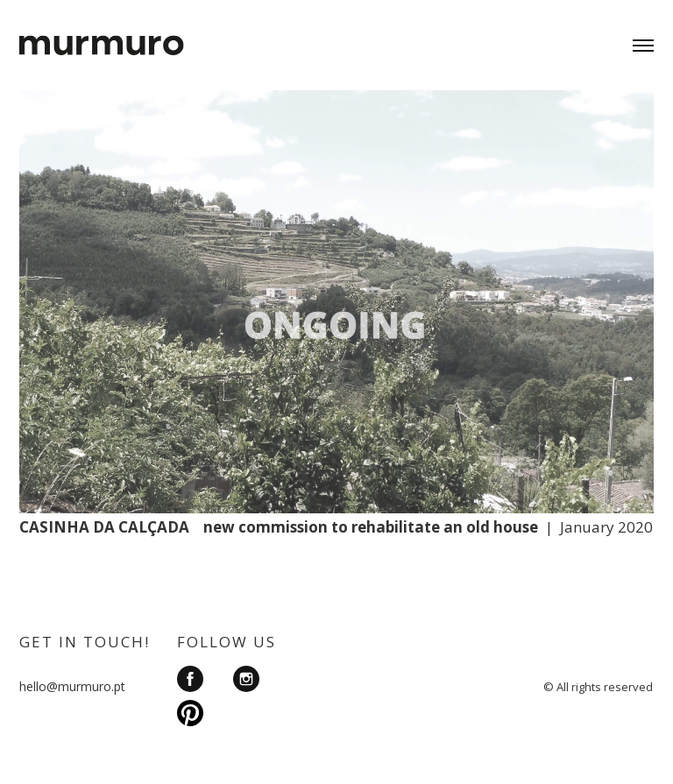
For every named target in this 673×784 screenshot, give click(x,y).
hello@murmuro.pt (72, 686)
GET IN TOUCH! (85, 642)
